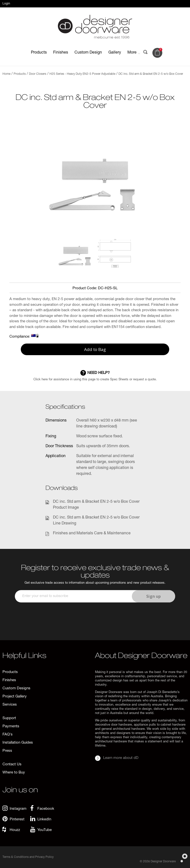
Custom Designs (16, 688)
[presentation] (52, 612)
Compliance (19, 337)
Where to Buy (14, 773)
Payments (11, 726)
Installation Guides (18, 743)
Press (7, 751)
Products (39, 53)
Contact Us (12, 764)
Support (9, 718)
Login (6, 4)
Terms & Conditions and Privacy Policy (28, 857)
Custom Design (88, 53)
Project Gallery (15, 697)
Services (10, 705)
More (134, 53)
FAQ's (8, 735)
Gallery (115, 53)
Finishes (61, 53)
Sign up (154, 596)
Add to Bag (95, 349)
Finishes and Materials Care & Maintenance (92, 534)
